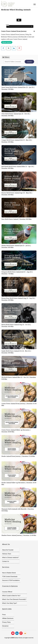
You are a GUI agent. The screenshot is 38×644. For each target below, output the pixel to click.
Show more (7, 42)
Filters (6, 57)
